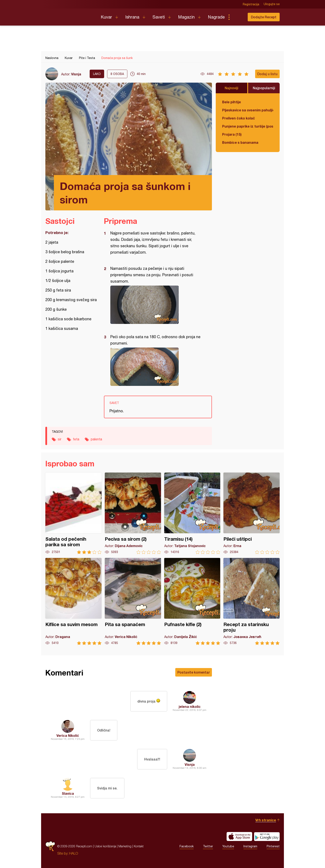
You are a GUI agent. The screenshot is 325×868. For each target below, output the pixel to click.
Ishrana (132, 17)
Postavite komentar (194, 672)
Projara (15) (232, 134)
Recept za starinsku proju (252, 601)
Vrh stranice (266, 820)
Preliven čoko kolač (239, 118)
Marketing (125, 846)
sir (60, 439)
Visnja (76, 74)
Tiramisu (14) (192, 513)
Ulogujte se (272, 4)
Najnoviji (232, 88)
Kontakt (139, 846)
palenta (96, 439)
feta (76, 439)
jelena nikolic (190, 706)
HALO (74, 853)
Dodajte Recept (264, 17)
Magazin (186, 17)
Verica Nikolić (68, 735)
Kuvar (106, 17)
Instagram (250, 846)
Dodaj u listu (267, 74)
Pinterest (273, 846)
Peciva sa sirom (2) (133, 513)
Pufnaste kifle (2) (192, 601)
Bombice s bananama (240, 142)
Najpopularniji (264, 88)
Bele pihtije (232, 102)
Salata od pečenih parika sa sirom (73, 513)
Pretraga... (237, 17)
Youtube (228, 846)
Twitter (208, 846)
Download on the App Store (239, 836)
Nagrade (216, 17)
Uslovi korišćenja (105, 846)
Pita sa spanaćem (133, 601)
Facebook (187, 846)
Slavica (68, 793)
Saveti (159, 17)
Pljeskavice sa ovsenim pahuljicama (248, 110)
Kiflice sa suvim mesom (73, 601)
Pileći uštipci (252, 513)
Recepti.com (70, 15)
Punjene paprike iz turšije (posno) (248, 126)
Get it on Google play (267, 836)
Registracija (251, 4)
